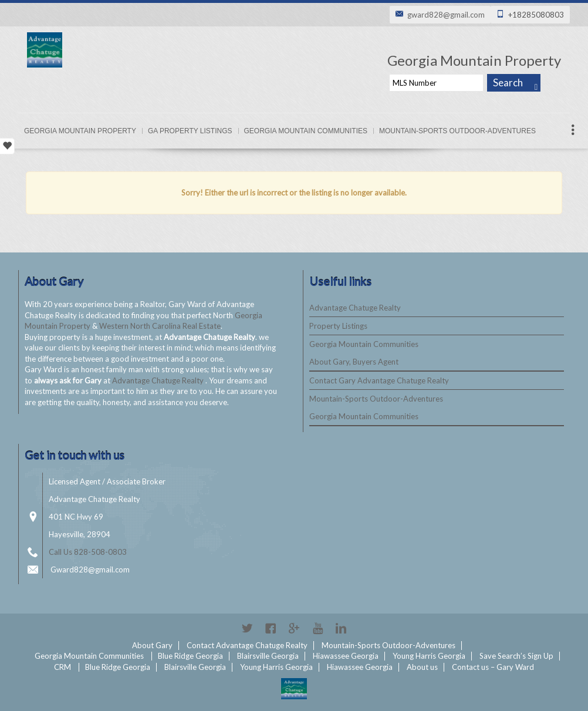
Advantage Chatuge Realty (159, 380)
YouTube (317, 628)
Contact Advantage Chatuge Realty (247, 645)
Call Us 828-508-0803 (88, 552)
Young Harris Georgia (429, 656)
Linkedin (341, 628)
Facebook (271, 628)
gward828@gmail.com (446, 15)
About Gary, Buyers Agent (354, 362)
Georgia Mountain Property (80, 131)
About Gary (152, 645)
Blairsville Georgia (268, 656)
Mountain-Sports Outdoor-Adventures (457, 131)
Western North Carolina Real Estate (160, 326)
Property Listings (338, 326)
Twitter (247, 628)
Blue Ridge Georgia (190, 656)
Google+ (294, 628)
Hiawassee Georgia (346, 656)
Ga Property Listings (190, 131)
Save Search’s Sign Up (516, 656)
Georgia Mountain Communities (306, 131)
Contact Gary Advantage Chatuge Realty (379, 380)
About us (422, 667)
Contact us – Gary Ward (493, 667)
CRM (62, 667)
